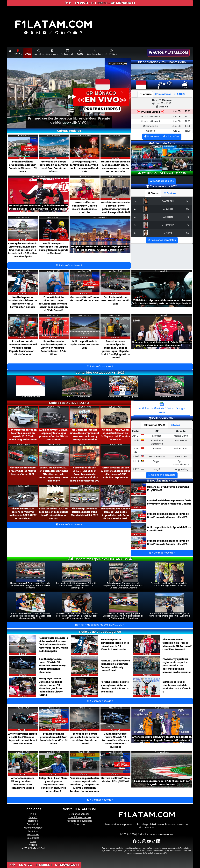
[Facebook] (135, 842)
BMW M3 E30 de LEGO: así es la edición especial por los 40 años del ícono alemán (54, 514)
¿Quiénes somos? (79, 814)
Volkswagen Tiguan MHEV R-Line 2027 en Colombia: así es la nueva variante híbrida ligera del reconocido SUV (84, 474)
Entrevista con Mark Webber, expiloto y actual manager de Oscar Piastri (170, 575)
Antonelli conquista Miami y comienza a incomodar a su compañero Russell (23, 783)
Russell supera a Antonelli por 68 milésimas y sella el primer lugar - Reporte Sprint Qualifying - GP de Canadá (115, 349)
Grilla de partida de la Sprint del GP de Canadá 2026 (84, 345)
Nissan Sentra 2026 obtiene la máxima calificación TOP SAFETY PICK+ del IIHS (23, 514)
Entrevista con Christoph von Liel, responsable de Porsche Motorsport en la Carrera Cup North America (123, 576)
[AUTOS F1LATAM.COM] (170, 53)
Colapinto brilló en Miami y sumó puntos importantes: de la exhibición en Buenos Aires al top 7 (54, 785)
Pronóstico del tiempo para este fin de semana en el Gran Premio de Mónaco (54, 167)
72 (188, 225)
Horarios (39, 53)
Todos (175, 425)
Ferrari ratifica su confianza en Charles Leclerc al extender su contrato (85, 207)
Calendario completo (162, 475)
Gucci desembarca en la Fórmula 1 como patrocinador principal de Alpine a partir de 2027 (115, 207)
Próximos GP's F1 (154, 425)
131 (188, 201)
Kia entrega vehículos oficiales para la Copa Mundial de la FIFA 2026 (85, 512)
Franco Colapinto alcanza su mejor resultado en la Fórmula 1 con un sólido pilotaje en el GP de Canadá (54, 304)
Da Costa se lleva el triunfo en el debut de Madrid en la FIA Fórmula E (177, 687)
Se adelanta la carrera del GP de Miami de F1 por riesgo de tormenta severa (162, 783)
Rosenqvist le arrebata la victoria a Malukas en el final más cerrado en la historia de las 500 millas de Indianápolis (23, 250)
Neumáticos (163, 94)
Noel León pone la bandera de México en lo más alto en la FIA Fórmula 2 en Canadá (23, 302)
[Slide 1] (63, 126)
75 (188, 217)
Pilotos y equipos (33, 828)
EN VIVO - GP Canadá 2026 (77, 387)
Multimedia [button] (94, 53)
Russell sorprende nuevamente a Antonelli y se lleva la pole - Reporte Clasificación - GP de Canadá (23, 348)
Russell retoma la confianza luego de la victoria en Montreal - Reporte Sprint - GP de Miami (54, 348)
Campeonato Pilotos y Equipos (123, 387)
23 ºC (185, 86)
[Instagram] (144, 842)
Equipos (170, 193)
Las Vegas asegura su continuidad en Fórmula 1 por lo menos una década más (85, 167)
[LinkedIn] (158, 842)
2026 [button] (17, 53)
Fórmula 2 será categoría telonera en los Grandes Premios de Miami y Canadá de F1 (115, 666)
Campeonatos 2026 (164, 186)
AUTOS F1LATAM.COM (33, 848)
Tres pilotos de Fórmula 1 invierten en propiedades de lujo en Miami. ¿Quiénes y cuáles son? (100, 248)
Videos (33, 845)
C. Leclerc (168, 217)
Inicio (33, 814)
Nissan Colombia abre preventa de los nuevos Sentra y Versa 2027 (23, 471)
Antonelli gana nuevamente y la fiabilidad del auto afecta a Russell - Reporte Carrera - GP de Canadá (38, 207)
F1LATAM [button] (110, 53)
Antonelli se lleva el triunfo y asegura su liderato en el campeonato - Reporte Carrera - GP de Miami (162, 739)
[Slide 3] (75, 126)
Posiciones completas (162, 240)
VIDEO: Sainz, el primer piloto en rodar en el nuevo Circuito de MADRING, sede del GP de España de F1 (162, 302)
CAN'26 (180, 94)
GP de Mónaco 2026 (30, 387)
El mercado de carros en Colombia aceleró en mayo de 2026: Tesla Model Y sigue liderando (23, 435)
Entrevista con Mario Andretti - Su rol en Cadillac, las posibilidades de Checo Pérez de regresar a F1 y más (30, 606)
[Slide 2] (69, 126)
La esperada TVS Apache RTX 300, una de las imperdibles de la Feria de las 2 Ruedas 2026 (115, 514)
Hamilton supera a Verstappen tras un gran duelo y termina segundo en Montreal (54, 248)
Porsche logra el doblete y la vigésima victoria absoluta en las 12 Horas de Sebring (115, 687)
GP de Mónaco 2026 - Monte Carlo (162, 62)
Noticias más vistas (164, 481)
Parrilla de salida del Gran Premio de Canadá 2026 (115, 300)
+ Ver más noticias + (69, 265)
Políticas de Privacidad (79, 821)
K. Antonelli (168, 201)
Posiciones (33, 835)
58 (188, 233)
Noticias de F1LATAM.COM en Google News (162, 408)
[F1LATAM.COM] (146, 815)
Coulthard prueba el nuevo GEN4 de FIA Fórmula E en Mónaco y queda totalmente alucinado (52, 666)
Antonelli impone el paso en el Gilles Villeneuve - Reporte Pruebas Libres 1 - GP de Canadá (23, 739)
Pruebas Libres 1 (151, 112)
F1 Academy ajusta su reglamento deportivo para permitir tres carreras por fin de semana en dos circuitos (177, 666)
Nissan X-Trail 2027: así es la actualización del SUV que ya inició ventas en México (115, 435)
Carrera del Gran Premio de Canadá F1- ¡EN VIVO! (85, 299)
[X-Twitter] (139, 842)
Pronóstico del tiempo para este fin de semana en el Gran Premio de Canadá (169, 502)
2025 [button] (80, 53)
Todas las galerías (162, 181)
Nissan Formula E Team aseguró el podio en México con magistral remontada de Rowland (30, 576)
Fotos (33, 841)
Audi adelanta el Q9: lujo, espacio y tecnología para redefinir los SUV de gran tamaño (54, 435)
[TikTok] (154, 842)
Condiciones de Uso (79, 817)
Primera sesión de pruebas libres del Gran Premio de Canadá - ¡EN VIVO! (168, 542)
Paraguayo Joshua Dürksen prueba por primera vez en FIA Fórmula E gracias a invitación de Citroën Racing (51, 687)
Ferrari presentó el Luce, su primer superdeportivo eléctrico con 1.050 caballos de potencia (115, 473)
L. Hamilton (168, 225)
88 (188, 209)
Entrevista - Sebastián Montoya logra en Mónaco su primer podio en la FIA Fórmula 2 (170, 606)
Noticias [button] (51, 53)
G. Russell (168, 209)
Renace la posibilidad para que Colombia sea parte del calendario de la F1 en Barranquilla (77, 576)
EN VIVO (33, 817)
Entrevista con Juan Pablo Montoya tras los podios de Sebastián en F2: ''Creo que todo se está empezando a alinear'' (77, 606)
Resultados (33, 838)
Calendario (67, 53)
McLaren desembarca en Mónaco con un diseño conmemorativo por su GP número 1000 (115, 167)
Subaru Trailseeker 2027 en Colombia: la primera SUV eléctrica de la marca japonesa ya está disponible (54, 474)
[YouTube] (149, 842)
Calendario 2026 (164, 418)
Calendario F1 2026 (170, 387)
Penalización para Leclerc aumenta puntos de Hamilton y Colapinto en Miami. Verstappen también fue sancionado (84, 785)
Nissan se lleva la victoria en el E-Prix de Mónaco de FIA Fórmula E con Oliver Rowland (162, 344)
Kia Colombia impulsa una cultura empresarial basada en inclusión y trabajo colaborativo (85, 435)
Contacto (79, 824)
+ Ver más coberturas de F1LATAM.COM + (100, 625)
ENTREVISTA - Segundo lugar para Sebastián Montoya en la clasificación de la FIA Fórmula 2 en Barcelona (123, 606)
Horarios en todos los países (162, 136)
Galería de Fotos (163, 143)
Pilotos (153, 193)
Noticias (33, 831)
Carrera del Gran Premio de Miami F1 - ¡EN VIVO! (115, 780)
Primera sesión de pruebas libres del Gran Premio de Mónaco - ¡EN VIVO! (69, 120)
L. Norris (168, 233)
